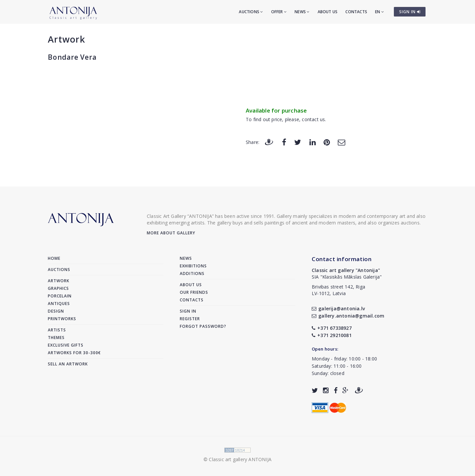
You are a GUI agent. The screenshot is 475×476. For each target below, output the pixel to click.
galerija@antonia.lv (338, 308)
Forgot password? (203, 326)
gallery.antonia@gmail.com (348, 316)
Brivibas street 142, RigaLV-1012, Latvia (338, 290)
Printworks (62, 319)
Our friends (194, 292)
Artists (57, 330)
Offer (279, 12)
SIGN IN (410, 12)
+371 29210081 (332, 335)
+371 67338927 (332, 328)
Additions (192, 273)
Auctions (251, 12)
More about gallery (171, 233)
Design (56, 311)
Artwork (66, 39)
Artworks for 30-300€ (74, 353)
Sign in (188, 311)
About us (328, 12)
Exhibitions (193, 266)
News (302, 12)
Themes (56, 338)
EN (380, 12)
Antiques (59, 304)
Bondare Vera (72, 57)
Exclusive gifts (66, 345)
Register (190, 319)
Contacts (356, 12)
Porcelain (60, 296)
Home (54, 258)
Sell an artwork (68, 364)
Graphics (58, 288)
